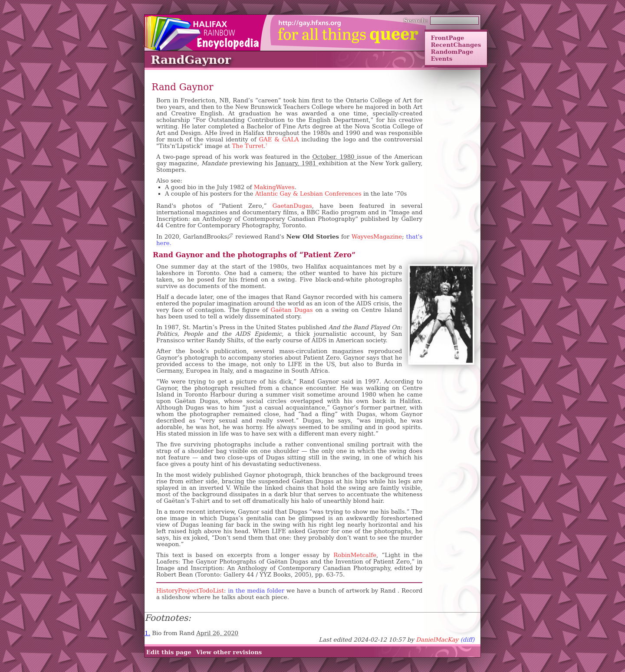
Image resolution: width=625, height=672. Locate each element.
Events (441, 59)
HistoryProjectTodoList (190, 591)
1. (147, 633)
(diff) (468, 640)
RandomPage (452, 52)
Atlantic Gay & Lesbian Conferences (308, 194)
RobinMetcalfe (355, 555)
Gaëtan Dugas (291, 310)
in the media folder (256, 591)
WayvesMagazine (377, 237)
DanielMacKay (437, 640)
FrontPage (447, 38)
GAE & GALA (279, 139)
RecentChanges (456, 45)
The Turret (248, 146)
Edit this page (169, 652)
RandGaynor (191, 60)
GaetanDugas (292, 206)
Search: (416, 20)
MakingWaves (274, 187)
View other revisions (229, 652)
